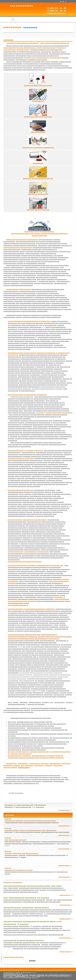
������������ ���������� (18, 248)
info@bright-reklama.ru (57, 13)
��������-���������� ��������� (44, 58)
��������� (23, 50)
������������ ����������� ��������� (29, 321)
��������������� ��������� (19, 48)
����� (32, 961)
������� (59, 597)
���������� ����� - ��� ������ (17, 973)
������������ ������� (21, 490)
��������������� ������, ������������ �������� (36, 565)
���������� (10, 50)
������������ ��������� (22, 552)
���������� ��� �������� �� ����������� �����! (32, 823)
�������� (30, 28)
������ (60, 48)
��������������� (46, 48)
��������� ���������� (19, 289)
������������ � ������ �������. (26, 451)
